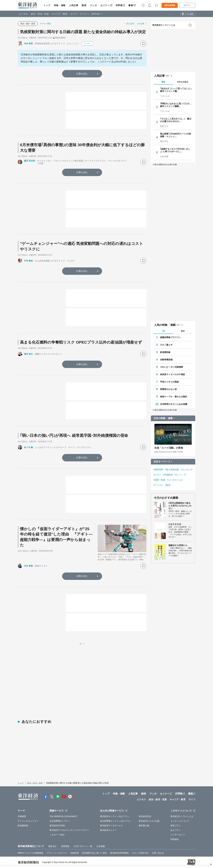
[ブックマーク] (143, 44)
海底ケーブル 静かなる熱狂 (174, 397)
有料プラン (176, 826)
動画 (84, 5)
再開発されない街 (168, 389)
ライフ (74, 14)
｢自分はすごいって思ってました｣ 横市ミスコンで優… (176, 90)
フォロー (87, 44)
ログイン (187, 5)
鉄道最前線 (165, 352)
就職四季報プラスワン (170, 337)
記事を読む (82, 74)
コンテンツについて (180, 821)
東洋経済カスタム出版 (149, 821)
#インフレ (158, 485)
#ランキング (187, 470)
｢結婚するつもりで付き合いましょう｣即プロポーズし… (175, 150)
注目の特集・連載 (163, 418)
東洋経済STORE (57, 826)
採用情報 (65, 846)
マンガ (93, 5)
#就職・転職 (159, 480)
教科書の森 (144, 826)
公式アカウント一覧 (83, 846)
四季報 (119, 5)
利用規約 (175, 839)
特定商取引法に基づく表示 (94, 853)
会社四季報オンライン (60, 821)
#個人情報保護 (172, 470)
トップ (47, 5)
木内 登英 (28, 44)
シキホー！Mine (57, 835)
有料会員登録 (170, 5)
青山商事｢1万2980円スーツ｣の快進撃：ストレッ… (176, 135)
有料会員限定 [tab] (183, 82)
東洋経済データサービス (111, 826)
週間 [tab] (183, 331)
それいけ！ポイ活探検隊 (172, 367)
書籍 (131, 5)
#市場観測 (168, 475)
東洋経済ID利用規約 (119, 853)
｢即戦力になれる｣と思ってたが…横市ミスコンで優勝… (176, 105)
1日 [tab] (163, 331)
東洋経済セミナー (108, 830)
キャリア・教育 (60, 14)
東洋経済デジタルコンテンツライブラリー (69, 830)
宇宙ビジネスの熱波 (169, 382)
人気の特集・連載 (165, 325)
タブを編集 (189, 14)
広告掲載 (101, 846)
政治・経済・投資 (40, 14)
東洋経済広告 (145, 816)
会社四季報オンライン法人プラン (116, 821)
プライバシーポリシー (57, 853)
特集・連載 (60, 5)
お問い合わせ (158, 853)
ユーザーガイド (178, 835)
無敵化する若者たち (178, 545)
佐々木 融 (28, 447)
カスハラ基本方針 (140, 853)
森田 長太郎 (30, 161)
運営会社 (52, 846)
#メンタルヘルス (175, 480)
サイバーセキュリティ (28, 821)
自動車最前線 (166, 360)
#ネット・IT (180, 475)
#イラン (157, 475)
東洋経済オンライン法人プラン (115, 816)
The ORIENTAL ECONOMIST (63, 816)
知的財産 (75, 853)
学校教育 (22, 816)
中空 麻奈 (28, 261)
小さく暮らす (166, 345)
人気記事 (74, 5)
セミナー (105, 5)
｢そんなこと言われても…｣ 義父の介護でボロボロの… (176, 120)
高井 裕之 (28, 354)
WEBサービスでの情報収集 (31, 853)
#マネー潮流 (45, 24)
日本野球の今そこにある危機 (174, 404)
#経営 (168, 485)
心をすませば (175, 524)
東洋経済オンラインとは (164, 25)
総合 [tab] (163, 82)
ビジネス (24, 14)
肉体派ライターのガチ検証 (173, 374)
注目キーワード (162, 462)
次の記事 (141, 24)
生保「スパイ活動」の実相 (169, 448)
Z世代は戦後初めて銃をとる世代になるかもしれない (180, 506)
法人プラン (176, 830)
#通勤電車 (158, 470)
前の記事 (130, 24)
